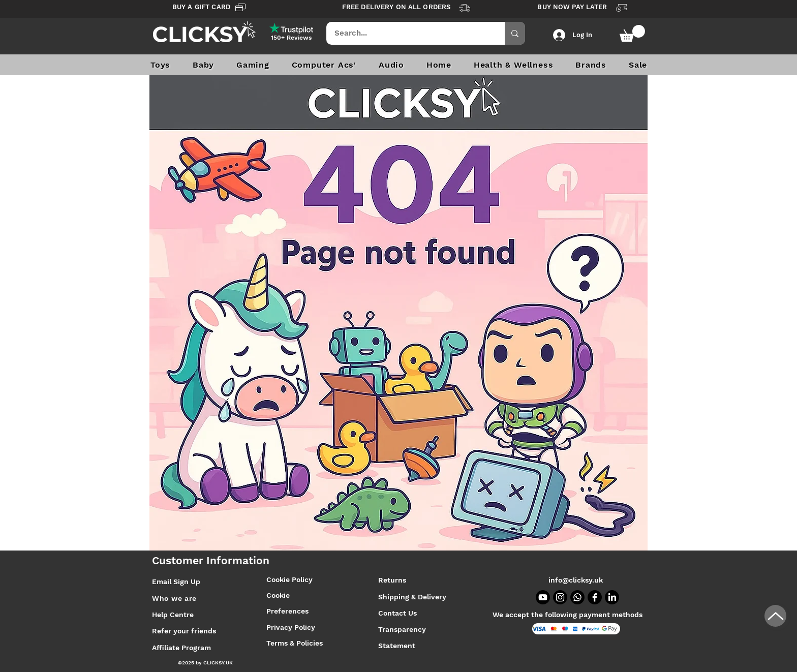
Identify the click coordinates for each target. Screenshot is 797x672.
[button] (632, 33)
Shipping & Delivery (413, 597)
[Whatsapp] (577, 597)
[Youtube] (543, 597)
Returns (392, 580)
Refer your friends (184, 631)
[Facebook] (595, 597)
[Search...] (409, 33)
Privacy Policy (291, 627)
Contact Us (397, 613)
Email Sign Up (176, 582)
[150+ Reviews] (291, 38)
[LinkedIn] (612, 597)
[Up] (775, 616)
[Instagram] (560, 597)
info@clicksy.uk (576, 580)
